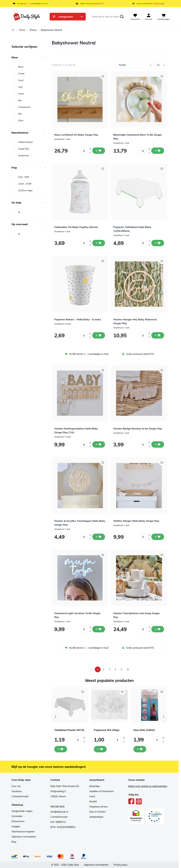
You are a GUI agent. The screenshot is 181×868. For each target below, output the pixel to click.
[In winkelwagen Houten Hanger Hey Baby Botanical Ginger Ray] (158, 335)
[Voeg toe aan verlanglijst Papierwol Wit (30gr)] (122, 692)
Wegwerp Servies (99, 807)
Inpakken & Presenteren (102, 791)
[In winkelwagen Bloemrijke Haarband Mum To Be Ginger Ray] (158, 151)
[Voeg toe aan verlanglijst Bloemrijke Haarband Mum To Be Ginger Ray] (162, 77)
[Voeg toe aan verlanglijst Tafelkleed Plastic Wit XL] (83, 692)
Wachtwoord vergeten (23, 832)
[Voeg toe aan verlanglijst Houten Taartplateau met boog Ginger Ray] (162, 555)
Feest (22, 30)
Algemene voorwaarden (24, 837)
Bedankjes (95, 786)
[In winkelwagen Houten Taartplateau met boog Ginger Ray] (158, 629)
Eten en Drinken (98, 812)
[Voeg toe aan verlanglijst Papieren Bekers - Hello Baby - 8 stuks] (103, 261)
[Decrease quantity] (90, 153)
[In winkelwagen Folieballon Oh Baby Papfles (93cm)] (99, 243)
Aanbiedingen (96, 817)
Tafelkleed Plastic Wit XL (69, 730)
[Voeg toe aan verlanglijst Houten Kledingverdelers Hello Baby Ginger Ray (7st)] (103, 370)
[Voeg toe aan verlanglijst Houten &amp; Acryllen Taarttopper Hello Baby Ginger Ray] (103, 463)
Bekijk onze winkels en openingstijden (148, 786)
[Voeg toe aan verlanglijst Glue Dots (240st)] (162, 692)
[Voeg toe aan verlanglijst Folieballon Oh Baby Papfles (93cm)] (103, 169)
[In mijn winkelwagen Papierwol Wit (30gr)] (100, 749)
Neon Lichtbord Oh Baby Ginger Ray (76, 135)
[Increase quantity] (90, 149)
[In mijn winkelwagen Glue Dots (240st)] (140, 749)
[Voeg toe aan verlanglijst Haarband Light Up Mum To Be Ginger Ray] (103, 555)
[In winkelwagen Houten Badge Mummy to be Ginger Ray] (158, 444)
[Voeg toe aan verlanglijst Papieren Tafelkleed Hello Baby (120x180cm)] (162, 169)
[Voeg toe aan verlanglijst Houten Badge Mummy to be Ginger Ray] (162, 370)
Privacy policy (121, 865)
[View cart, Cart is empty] (164, 17)
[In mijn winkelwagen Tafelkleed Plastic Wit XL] (61, 749)
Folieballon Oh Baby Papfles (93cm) (76, 227)
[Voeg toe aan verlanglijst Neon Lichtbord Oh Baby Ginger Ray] (103, 77)
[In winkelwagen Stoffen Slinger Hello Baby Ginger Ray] (158, 537)
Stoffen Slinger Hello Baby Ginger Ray (136, 521)
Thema (33, 30)
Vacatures (17, 791)
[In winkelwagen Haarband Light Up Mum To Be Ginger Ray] (99, 629)
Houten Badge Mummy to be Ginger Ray (138, 428)
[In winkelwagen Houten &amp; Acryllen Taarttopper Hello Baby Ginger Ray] (99, 537)
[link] (91, 669)
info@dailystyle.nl (59, 812)
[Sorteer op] (135, 65)
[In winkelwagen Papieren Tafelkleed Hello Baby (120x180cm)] (158, 243)
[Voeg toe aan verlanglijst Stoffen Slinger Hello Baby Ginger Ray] (162, 463)
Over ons (16, 786)
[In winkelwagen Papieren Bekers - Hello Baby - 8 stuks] (99, 335)
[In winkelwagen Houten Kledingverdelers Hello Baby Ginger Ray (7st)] (99, 444)
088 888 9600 (57, 807)
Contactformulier (20, 796)
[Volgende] (128, 669)
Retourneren (18, 821)
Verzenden (17, 816)
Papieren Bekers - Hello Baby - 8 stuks (78, 319)
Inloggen (16, 826)
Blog (14, 842)
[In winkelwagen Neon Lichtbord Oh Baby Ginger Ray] (99, 151)
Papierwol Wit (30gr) (107, 730)
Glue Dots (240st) (144, 730)
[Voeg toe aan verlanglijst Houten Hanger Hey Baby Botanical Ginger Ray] (162, 261)
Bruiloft (93, 802)
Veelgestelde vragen (22, 811)
